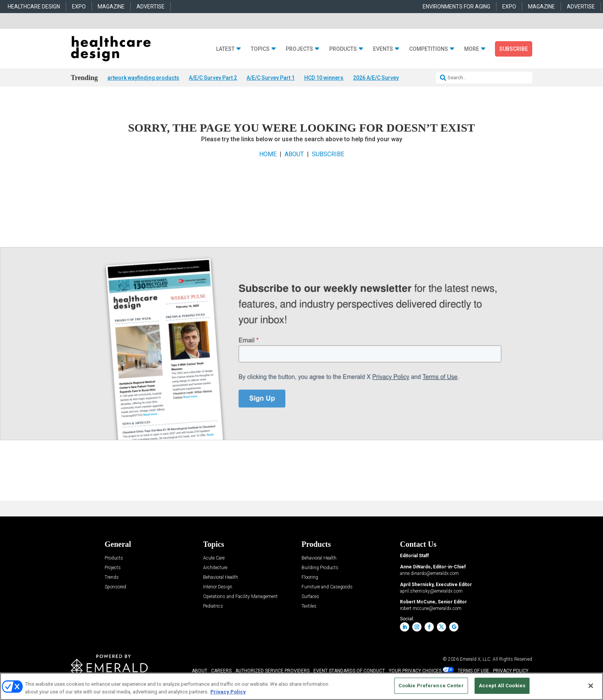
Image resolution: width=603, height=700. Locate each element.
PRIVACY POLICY (511, 671)
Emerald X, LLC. (476, 660)
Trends (112, 578)
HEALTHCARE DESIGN (34, 7)
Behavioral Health (221, 578)
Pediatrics (213, 607)
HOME (268, 155)
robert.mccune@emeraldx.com (431, 609)
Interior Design (218, 588)
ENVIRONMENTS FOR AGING (456, 7)
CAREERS (221, 671)
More (472, 49)
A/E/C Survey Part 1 (271, 78)
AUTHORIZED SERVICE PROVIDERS (272, 671)
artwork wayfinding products (143, 78)
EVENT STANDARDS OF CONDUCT (349, 671)
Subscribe (514, 49)
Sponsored (115, 588)
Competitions (429, 49)
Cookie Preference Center (431, 686)
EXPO (79, 7)
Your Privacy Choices (415, 671)
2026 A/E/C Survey (376, 78)
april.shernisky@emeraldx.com (431, 591)
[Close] (591, 686)
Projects (299, 49)
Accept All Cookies (502, 686)
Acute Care (214, 559)
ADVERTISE (151, 7)
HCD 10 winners (324, 78)
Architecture (215, 569)
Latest (225, 49)
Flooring (310, 578)
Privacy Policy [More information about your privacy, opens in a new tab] (228, 692)
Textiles (309, 607)
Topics (260, 49)
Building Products (320, 569)
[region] (301, 686)
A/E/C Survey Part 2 (213, 78)
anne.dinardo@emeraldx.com (429, 574)
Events (383, 49)
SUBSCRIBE (328, 155)
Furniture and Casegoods (327, 588)
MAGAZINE (111, 7)
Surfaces (310, 597)
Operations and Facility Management (240, 597)
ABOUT (294, 155)
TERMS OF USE (473, 671)
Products (343, 49)
